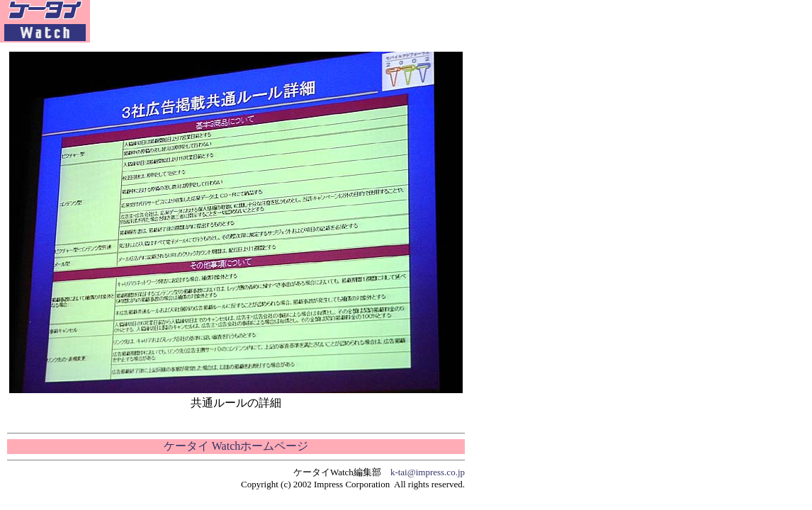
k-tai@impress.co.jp (428, 472)
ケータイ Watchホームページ (236, 446)
